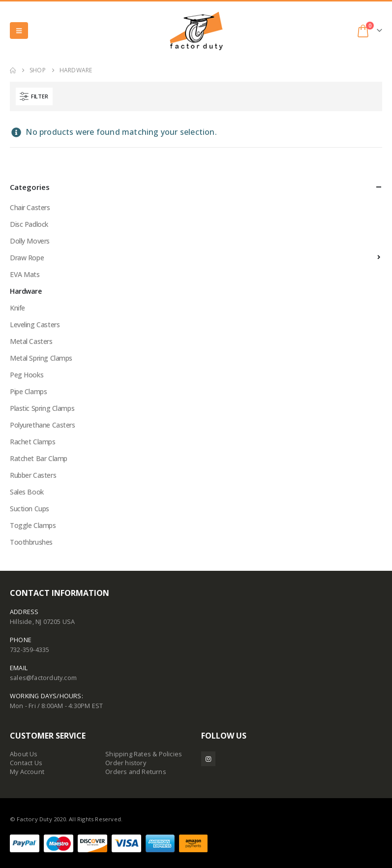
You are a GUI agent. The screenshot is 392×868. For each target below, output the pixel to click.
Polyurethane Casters (43, 425)
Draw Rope (27, 258)
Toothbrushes (31, 542)
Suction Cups (30, 509)
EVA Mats (25, 274)
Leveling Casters (35, 325)
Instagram (208, 759)
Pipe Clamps (28, 391)
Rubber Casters (33, 475)
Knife (17, 308)
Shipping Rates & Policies (144, 754)
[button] (19, 31)
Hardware (26, 291)
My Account (27, 772)
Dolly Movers (30, 241)
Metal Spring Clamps (41, 358)
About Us (24, 754)
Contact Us (26, 763)
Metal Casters (31, 341)
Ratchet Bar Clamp (39, 458)
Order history (126, 763)
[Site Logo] (196, 31)
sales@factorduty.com (43, 678)
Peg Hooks (27, 375)
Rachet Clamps (33, 442)
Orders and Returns (136, 772)
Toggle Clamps (33, 525)
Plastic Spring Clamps (42, 408)
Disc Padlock (29, 224)
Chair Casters (30, 207)
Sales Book (27, 492)
